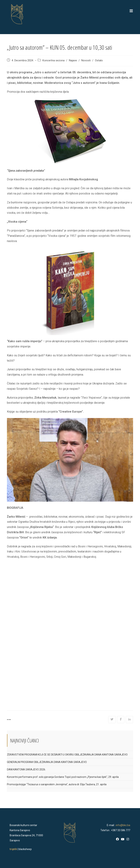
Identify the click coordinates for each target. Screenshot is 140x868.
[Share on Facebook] (121, 720)
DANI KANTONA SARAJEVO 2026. (26, 769)
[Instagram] (128, 839)
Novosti (86, 61)
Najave (73, 61)
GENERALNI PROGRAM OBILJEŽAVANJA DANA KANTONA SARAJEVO (47, 762)
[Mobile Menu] (131, 11)
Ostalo (99, 61)
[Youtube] (123, 839)
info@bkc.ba (123, 825)
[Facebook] (117, 839)
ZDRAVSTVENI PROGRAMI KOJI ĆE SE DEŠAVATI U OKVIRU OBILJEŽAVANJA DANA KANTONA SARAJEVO (67, 755)
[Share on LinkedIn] (129, 720)
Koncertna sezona (54, 61)
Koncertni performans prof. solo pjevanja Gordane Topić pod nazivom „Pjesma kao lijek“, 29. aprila (63, 777)
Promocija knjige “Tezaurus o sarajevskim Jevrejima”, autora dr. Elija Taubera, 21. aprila (57, 784)
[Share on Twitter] (112, 720)
